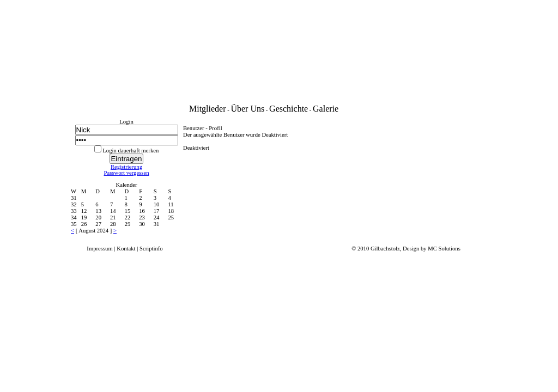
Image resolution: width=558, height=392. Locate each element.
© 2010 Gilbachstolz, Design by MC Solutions (406, 249)
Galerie (326, 109)
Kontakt (126, 249)
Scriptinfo (151, 249)
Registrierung (126, 167)
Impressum (99, 249)
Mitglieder (208, 109)
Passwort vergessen (127, 173)
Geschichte (289, 109)
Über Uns (247, 109)
